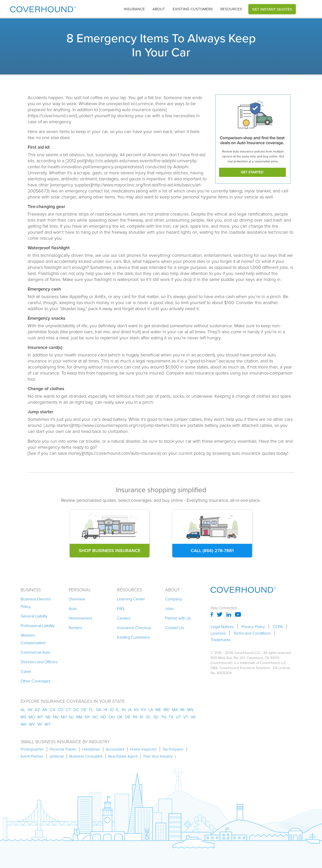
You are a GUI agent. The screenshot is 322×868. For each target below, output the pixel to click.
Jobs (169, 608)
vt (186, 717)
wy (48, 724)
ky (144, 710)
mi (183, 710)
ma (175, 710)
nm (79, 717)
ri (142, 717)
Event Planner (32, 756)
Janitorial (56, 756)
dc (76, 710)
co (61, 710)
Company (173, 599)
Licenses (218, 633)
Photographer (32, 749)
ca (52, 710)
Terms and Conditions (252, 633)
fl (91, 710)
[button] (134, 9)
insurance (134, 9)
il (118, 710)
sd (156, 717)
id (112, 710)
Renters (75, 628)
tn (164, 717)
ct (68, 710)
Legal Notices (222, 627)
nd (103, 717)
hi (106, 710)
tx (171, 717)
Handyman (91, 749)
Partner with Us (178, 618)
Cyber (26, 671)
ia (130, 710)
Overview (77, 599)
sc (148, 717)
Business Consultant (86, 756)
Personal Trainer (63, 749)
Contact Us (174, 628)
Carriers (124, 618)
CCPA (278, 627)
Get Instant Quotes (272, 9)
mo (32, 717)
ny (87, 717)
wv (32, 724)
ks (136, 710)
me (158, 710)
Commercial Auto (35, 652)
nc (95, 717)
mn (190, 710)
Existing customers (193, 9)
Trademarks (221, 640)
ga (98, 710)
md (167, 710)
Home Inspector (143, 749)
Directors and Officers (39, 662)
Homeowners (80, 618)
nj (71, 717)
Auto (73, 608)
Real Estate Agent (123, 756)
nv (56, 717)
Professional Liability (38, 626)
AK (30, 710)
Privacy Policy (253, 627)
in (124, 710)
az (37, 710)
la (151, 710)
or (128, 717)
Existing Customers (133, 637)
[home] (43, 8)
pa (135, 717)
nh (64, 717)
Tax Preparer (173, 749)
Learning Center (131, 599)
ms (23, 717)
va (193, 717)
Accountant (115, 749)
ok (120, 717)
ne (48, 717)
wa (24, 724)
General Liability (34, 616)
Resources (231, 9)
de (84, 710)
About (159, 9)
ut (178, 717)
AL (23, 710)
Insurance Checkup (134, 628)
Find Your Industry (158, 756)
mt (40, 717)
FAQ (121, 608)
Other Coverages (35, 681)
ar (45, 710)
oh (112, 717)
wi (40, 724)
